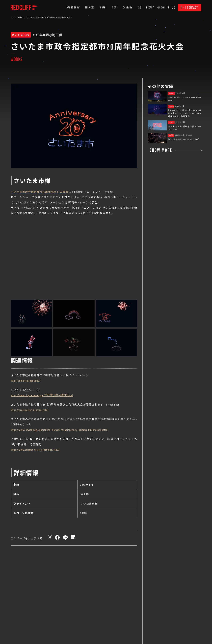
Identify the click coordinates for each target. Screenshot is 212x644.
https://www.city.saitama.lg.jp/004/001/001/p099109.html (42, 395)
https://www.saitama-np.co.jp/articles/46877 (35, 450)
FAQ (139, 7)
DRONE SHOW (73, 7)
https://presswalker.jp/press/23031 (30, 410)
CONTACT (190, 7)
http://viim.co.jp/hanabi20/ (26, 380)
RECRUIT (150, 7)
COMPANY (128, 7)
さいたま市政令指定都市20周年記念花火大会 (40, 192)
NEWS (115, 7)
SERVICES (90, 7)
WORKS (103, 7)
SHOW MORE (161, 150)
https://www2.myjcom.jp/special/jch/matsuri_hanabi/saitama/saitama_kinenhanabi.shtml (59, 430)
